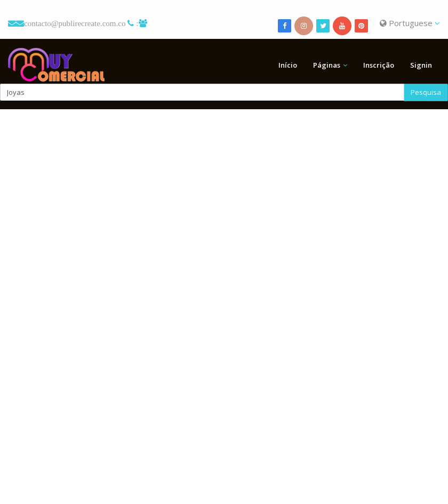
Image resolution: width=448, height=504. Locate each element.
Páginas (327, 65)
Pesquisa (426, 92)
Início (288, 65)
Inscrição (379, 65)
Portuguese (410, 23)
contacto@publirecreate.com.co (75, 23)
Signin (421, 65)
